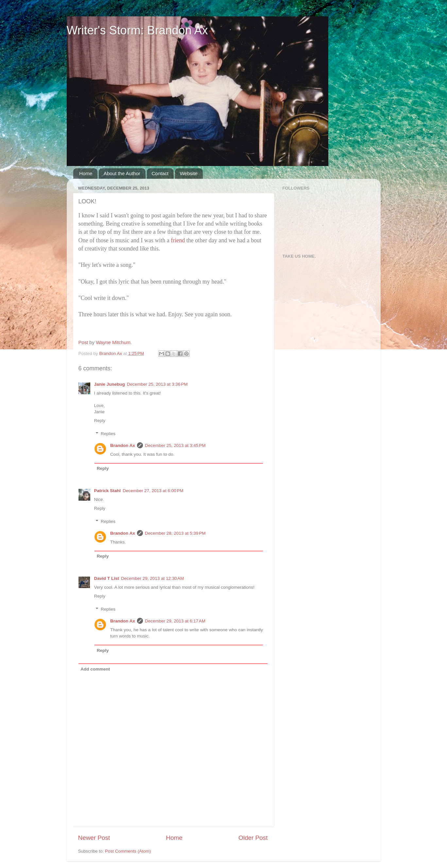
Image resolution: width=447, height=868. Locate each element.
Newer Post (94, 838)
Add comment (95, 669)
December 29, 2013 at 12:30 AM (153, 578)
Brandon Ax (123, 445)
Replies (108, 434)
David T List (107, 578)
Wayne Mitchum (113, 342)
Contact (160, 173)
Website (189, 173)
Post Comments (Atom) (128, 851)
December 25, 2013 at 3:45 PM (175, 445)
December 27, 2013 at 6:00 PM (153, 491)
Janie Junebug (110, 384)
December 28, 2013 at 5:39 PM (175, 533)
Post (83, 342)
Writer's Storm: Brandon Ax (137, 30)
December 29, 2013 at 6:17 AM (175, 621)
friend (178, 240)
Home (86, 173)
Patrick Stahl (108, 491)
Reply (100, 421)
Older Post (253, 838)
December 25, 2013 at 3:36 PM (157, 384)
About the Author (122, 173)
